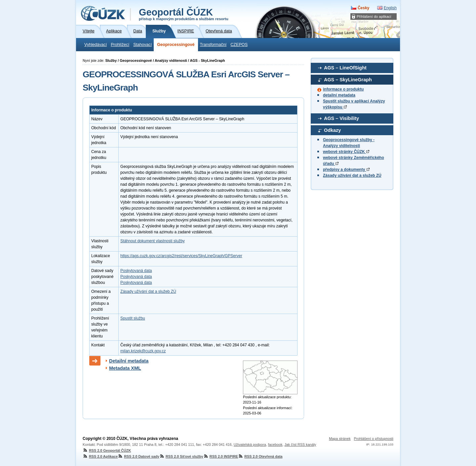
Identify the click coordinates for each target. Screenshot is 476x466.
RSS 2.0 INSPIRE (221, 456)
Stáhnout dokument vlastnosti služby (153, 241)
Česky (363, 8)
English (390, 8)
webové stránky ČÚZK (346, 152)
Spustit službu (133, 318)
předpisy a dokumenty (346, 170)
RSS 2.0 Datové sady (139, 456)
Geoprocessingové (176, 45)
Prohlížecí (120, 45)
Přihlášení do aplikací (374, 17)
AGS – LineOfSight (345, 68)
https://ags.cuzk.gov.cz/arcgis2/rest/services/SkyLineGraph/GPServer (181, 256)
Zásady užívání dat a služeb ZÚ (352, 175)
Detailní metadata (129, 361)
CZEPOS (239, 45)
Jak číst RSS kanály (300, 445)
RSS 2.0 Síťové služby (181, 456)
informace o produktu (343, 89)
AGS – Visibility (341, 118)
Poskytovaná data (136, 271)
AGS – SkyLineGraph (348, 80)
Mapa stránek (340, 439)
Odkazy (332, 130)
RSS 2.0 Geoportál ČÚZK (107, 450)
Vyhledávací (96, 45)
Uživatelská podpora (250, 445)
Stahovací (142, 45)
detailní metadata (339, 95)
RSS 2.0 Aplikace (100, 456)
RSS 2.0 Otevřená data (260, 456)
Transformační (213, 45)
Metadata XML (125, 368)
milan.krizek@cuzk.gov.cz (143, 351)
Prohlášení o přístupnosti (374, 439)
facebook (275, 445)
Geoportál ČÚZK (184, 14)
